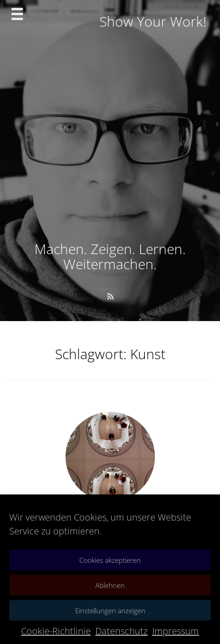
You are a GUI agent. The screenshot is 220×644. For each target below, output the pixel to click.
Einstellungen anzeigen (110, 611)
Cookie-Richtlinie (56, 631)
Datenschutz (121, 631)
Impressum (176, 631)
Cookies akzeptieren (110, 560)
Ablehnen (110, 585)
